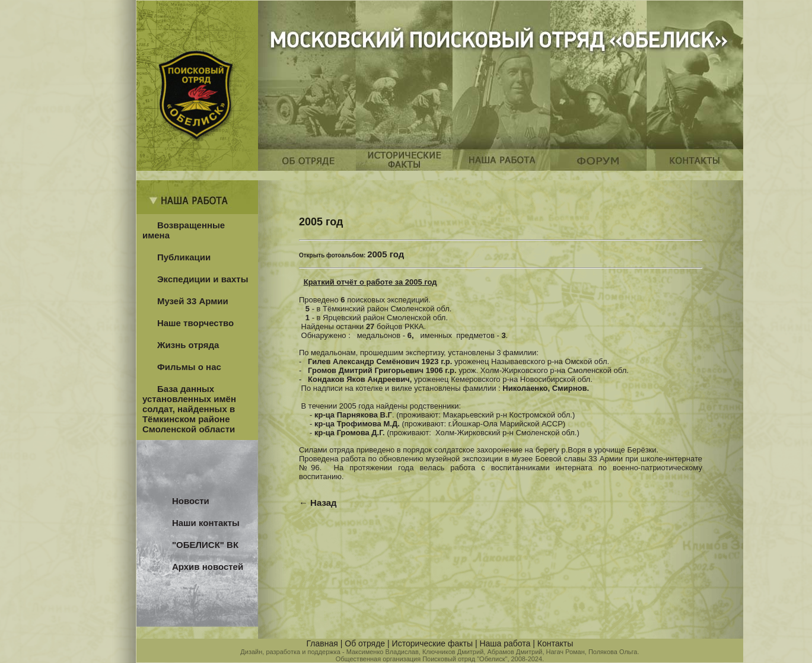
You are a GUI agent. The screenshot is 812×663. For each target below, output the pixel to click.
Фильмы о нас (189, 367)
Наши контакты (206, 523)
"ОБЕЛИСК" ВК (205, 545)
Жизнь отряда (188, 345)
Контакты (555, 643)
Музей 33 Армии (193, 301)
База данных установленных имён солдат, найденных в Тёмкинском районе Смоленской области (189, 409)
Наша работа (505, 643)
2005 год (386, 254)
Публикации (184, 257)
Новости (191, 501)
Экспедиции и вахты (203, 279)
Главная (322, 643)
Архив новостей (208, 567)
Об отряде (365, 643)
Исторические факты (432, 643)
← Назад (318, 503)
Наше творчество (195, 323)
